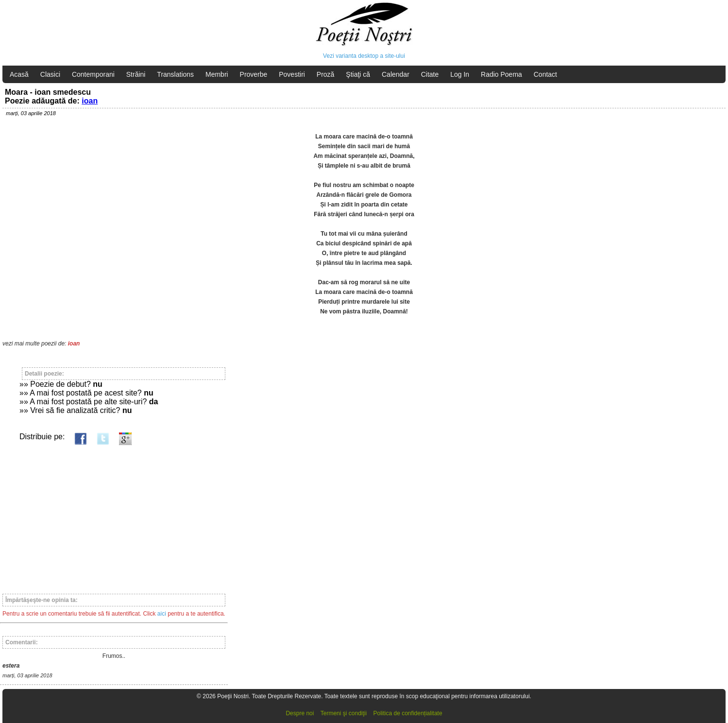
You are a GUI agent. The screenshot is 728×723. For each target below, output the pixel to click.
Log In (460, 74)
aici (162, 614)
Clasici (50, 74)
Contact (545, 74)
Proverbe (254, 74)
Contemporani (93, 74)
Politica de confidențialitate (408, 713)
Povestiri (292, 74)
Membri (217, 74)
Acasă (19, 74)
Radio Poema (501, 74)
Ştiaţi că (358, 74)
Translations (175, 74)
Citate (430, 74)
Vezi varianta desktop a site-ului (364, 56)
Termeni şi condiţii (344, 713)
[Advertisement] (114, 515)
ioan (90, 101)
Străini (136, 74)
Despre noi (300, 713)
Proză (326, 74)
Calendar (396, 74)
